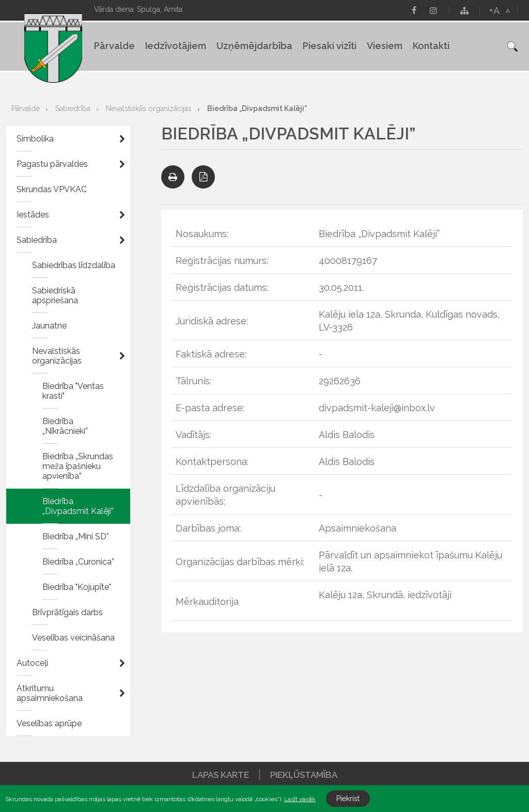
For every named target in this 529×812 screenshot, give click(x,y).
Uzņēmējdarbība (254, 46)
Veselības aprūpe (49, 723)
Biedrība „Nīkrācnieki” (65, 426)
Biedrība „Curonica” (78, 562)
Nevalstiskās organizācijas (149, 108)
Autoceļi (32, 663)
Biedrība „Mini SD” (76, 536)
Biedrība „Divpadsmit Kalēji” (257, 108)
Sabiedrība (73, 108)
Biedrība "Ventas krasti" (73, 391)
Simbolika (35, 139)
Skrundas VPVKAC (52, 189)
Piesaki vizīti (330, 46)
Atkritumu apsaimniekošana (50, 693)
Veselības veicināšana (73, 638)
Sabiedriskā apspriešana (55, 295)
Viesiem (385, 46)
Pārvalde (114, 46)
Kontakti (431, 46)
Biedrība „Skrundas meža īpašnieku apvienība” (78, 466)
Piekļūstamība (304, 775)
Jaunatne (49, 326)
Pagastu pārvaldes (52, 164)
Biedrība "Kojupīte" (77, 587)
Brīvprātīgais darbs (67, 612)
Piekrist (348, 799)
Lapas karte (221, 775)
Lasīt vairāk (300, 799)
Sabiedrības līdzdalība (74, 265)
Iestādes (33, 215)
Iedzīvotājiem (176, 46)
